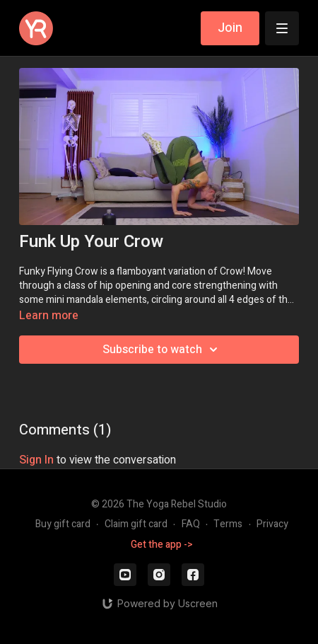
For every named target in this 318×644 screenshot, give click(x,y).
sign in (36, 460)
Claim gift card (136, 524)
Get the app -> (162, 545)
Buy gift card (63, 524)
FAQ (191, 524)
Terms (228, 524)
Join (230, 28)
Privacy (272, 524)
